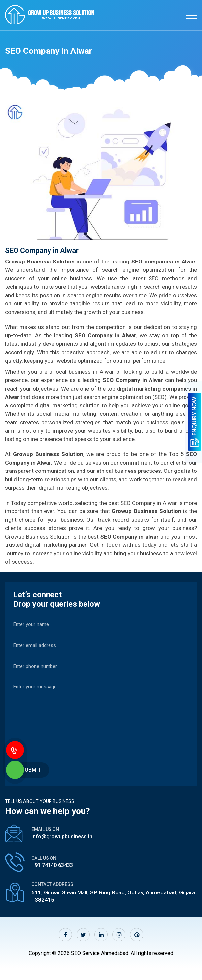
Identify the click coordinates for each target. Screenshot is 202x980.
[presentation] (63, 733)
